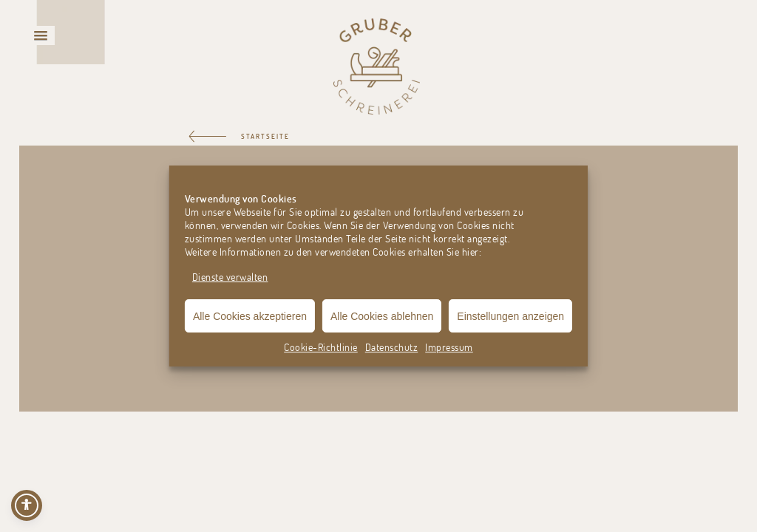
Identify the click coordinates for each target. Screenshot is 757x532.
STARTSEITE (265, 136)
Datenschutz (392, 347)
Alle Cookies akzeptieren (250, 316)
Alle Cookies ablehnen (382, 316)
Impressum (449, 347)
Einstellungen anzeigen (510, 316)
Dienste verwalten (230, 277)
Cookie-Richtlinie (321, 347)
